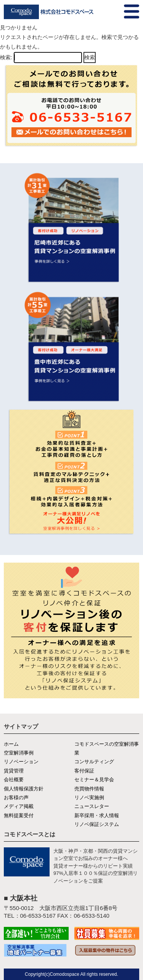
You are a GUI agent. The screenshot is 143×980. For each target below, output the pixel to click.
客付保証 (84, 771)
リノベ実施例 (89, 797)
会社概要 (14, 780)
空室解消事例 (19, 753)
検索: (6, 57)
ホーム (11, 744)
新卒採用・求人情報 (97, 815)
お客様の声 (16, 797)
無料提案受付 (19, 815)
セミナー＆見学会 (94, 780)
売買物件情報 (89, 789)
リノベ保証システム (97, 824)
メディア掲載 (19, 806)
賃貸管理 (14, 771)
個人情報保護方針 (24, 789)
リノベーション (21, 762)
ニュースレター (92, 806)
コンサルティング (94, 762)
